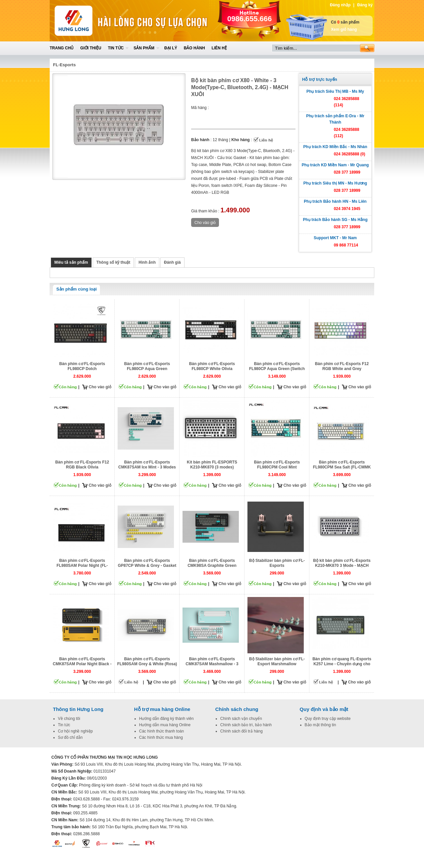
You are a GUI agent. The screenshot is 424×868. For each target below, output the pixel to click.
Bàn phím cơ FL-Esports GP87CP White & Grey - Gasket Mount (147, 566)
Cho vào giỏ (100, 387)
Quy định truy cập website (328, 719)
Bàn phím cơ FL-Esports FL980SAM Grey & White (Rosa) (147, 661)
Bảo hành (194, 48)
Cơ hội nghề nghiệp (75, 731)
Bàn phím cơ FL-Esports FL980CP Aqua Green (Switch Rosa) (277, 369)
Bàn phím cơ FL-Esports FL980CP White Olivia (212, 366)
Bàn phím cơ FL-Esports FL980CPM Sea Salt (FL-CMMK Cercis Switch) (342, 467)
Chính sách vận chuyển (241, 719)
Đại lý (171, 48)
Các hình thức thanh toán (161, 731)
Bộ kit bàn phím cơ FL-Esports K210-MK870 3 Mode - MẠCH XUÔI (342, 566)
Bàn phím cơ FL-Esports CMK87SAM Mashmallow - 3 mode (212, 664)
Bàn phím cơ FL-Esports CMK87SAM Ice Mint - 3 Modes (147, 465)
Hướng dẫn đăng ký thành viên (166, 719)
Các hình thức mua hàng (161, 737)
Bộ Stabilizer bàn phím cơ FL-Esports (277, 563)
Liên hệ (219, 48)
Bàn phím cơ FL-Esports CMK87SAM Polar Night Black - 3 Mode (82, 664)
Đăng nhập (340, 5)
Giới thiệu (91, 48)
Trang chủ (62, 48)
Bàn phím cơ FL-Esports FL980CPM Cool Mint (277, 465)
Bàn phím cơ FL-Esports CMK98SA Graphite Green (212, 563)
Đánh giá (172, 262)
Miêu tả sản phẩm (71, 262)
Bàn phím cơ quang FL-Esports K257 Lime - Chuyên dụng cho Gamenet (342, 664)
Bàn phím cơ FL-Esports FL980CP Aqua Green (147, 366)
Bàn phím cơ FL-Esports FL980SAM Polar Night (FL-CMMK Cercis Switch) (82, 566)
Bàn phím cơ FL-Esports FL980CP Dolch (82, 366)
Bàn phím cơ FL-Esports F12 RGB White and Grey (342, 366)
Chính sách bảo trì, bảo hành (246, 725)
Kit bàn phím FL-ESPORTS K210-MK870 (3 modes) (212, 465)
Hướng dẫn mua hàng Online (165, 725)
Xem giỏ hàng (344, 29)
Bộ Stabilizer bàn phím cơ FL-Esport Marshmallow (277, 661)
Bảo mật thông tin (320, 725)
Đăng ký (365, 5)
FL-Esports (64, 65)
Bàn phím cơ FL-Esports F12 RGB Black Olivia (82, 465)
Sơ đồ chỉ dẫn (70, 737)
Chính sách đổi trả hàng (241, 731)
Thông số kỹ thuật (113, 262)
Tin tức (116, 48)
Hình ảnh (147, 262)
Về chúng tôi (69, 719)
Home (98, 21)
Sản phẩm (144, 48)
